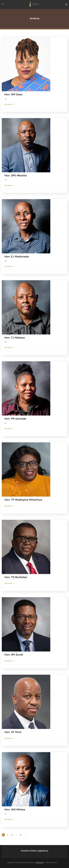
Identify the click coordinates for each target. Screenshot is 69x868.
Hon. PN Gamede (15, 419)
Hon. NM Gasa (13, 94)
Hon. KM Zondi (14, 655)
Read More (8, 104)
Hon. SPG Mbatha (16, 175)
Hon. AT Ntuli (13, 732)
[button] (66, 5)
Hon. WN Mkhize (15, 809)
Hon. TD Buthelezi (16, 577)
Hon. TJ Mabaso (15, 338)
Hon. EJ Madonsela (17, 256)
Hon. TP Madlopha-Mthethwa (23, 500)
